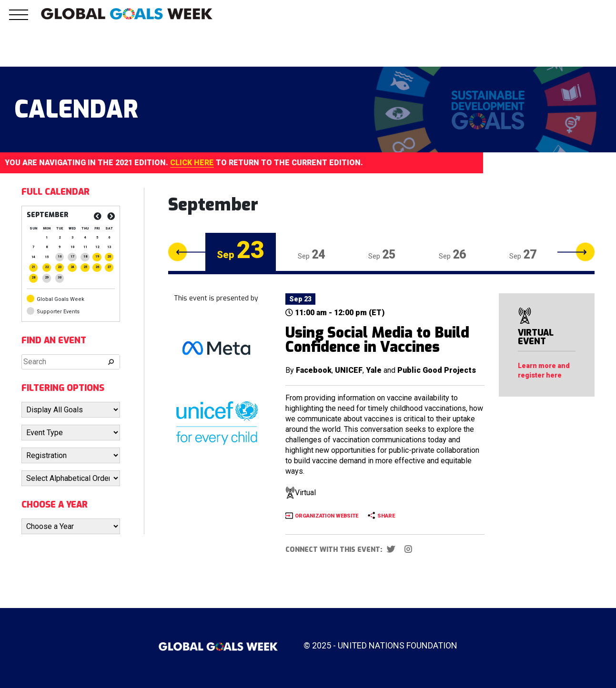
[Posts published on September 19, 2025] (97, 257)
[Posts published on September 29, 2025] (47, 278)
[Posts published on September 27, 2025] (109, 267)
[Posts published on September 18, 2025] (85, 257)
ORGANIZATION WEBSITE (327, 516)
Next (576, 252)
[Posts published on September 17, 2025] (72, 257)
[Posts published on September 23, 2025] (60, 267)
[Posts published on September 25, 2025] (85, 267)
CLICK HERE (192, 163)
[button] (19, 20)
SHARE (386, 516)
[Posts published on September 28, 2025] (33, 278)
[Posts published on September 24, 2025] (72, 267)
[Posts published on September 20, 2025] (109, 257)
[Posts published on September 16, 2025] (60, 257)
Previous (187, 252)
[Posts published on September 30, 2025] (60, 278)
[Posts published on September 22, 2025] (47, 267)
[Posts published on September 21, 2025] (33, 267)
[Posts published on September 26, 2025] (97, 267)
